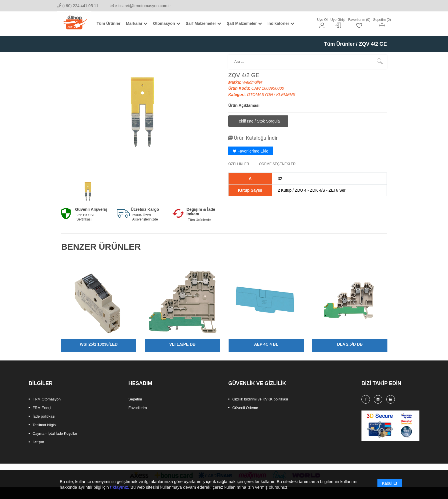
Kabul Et (390, 487)
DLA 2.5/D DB (350, 344)
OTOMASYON (260, 95)
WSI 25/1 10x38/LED (99, 344)
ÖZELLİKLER (239, 164)
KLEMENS (286, 95)
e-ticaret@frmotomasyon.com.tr (140, 6)
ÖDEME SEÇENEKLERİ (278, 164)
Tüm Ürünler (339, 44)
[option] (87, 191)
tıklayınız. (120, 491)
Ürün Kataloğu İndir (253, 138)
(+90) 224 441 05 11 (78, 6)
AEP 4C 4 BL (266, 344)
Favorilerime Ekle (251, 151)
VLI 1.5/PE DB (183, 344)
